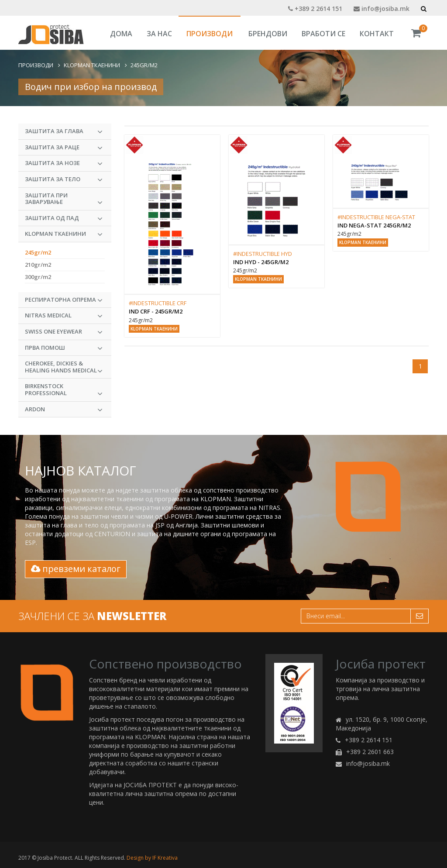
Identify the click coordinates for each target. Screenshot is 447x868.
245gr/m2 (144, 65)
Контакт (377, 34)
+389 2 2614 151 (315, 9)
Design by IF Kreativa (152, 858)
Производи (210, 34)
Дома (121, 34)
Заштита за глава (64, 131)
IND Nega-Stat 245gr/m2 (374, 225)
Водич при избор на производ (91, 87)
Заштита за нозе (64, 163)
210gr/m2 (38, 265)
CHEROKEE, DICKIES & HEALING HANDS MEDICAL (64, 367)
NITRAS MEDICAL (64, 316)
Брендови (268, 34)
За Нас (159, 34)
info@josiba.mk (382, 9)
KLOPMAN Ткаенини (92, 65)
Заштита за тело (64, 179)
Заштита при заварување (64, 199)
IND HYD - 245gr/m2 (261, 262)
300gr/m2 (38, 277)
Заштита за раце (64, 148)
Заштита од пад (64, 218)
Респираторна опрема (64, 300)
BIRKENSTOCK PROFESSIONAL (64, 390)
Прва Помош (64, 348)
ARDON (64, 410)
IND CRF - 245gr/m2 (156, 311)
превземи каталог (76, 569)
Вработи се (323, 34)
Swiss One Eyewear (64, 332)
